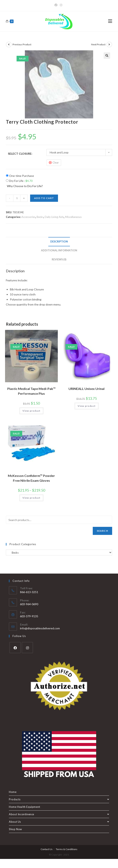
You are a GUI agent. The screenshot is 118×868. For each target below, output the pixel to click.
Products (59, 799)
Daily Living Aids (54, 217)
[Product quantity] (17, 198)
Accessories (28, 217)
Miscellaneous (73, 217)
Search (102, 531)
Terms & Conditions (67, 849)
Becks (40, 217)
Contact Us (47, 849)
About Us (59, 822)
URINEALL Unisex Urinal (86, 389)
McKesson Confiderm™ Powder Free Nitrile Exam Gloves (31, 478)
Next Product (98, 44)
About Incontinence (59, 814)
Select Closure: (20, 154)
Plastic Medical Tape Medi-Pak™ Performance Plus (31, 391)
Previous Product (22, 44)
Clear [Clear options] (56, 163)
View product (31, 411)
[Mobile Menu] (110, 21)
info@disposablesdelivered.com (40, 628)
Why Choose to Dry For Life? (25, 186)
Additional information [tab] (59, 250)
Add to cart (44, 198)
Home (13, 792)
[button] (107, 56)
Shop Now (15, 829)
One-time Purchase (20, 176)
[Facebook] (57, 5)
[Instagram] (61, 5)
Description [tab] (59, 242)
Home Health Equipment (25, 807)
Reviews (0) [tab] (59, 259)
